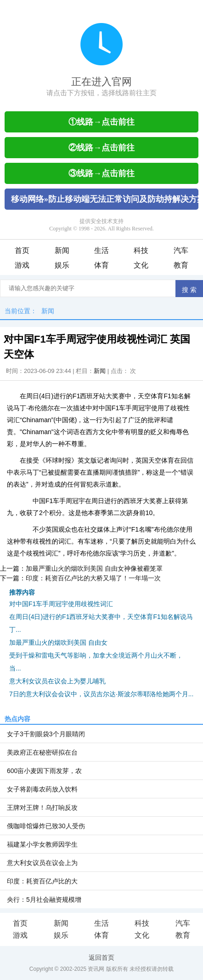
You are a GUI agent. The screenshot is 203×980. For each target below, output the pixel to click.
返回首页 (101, 957)
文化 (141, 265)
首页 (22, 250)
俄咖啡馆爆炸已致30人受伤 (46, 826)
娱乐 (62, 265)
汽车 (181, 250)
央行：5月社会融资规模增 (44, 900)
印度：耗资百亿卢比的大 (42, 881)
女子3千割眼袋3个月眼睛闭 (46, 734)
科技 (141, 250)
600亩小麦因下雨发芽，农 (44, 771)
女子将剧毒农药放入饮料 (42, 789)
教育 (181, 265)
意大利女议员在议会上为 (42, 863)
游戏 (22, 265)
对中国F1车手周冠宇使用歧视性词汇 (61, 604)
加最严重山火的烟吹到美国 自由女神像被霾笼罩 (94, 568)
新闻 (62, 250)
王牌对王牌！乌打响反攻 (42, 808)
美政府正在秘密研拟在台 (42, 752)
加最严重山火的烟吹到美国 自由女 (58, 642)
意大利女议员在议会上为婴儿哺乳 (57, 681)
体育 (101, 265)
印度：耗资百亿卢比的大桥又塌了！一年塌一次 (93, 578)
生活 (101, 250)
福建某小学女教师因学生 (42, 844)
